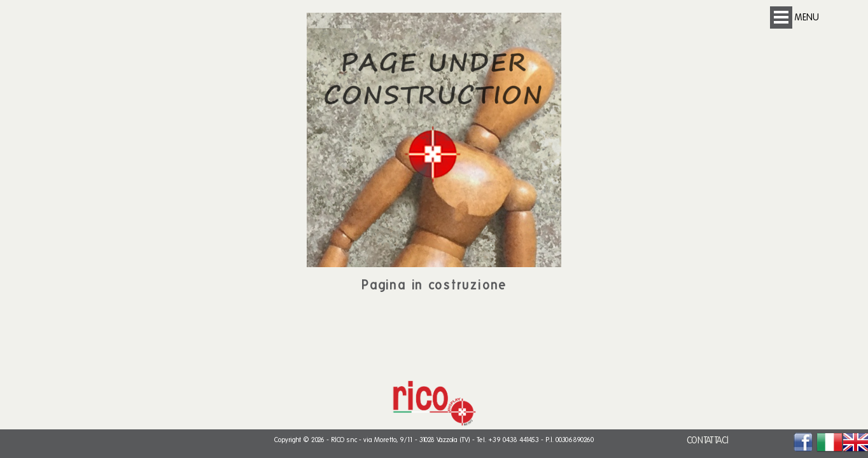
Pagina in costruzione (434, 285)
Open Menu (781, 17)
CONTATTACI (708, 441)
